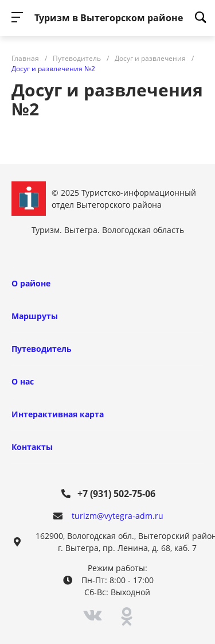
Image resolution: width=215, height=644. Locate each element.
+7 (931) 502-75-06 (116, 494)
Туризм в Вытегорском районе (109, 18)
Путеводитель (42, 349)
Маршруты (35, 316)
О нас (23, 381)
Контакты (32, 447)
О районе (31, 283)
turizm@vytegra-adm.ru (118, 516)
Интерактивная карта (58, 414)
